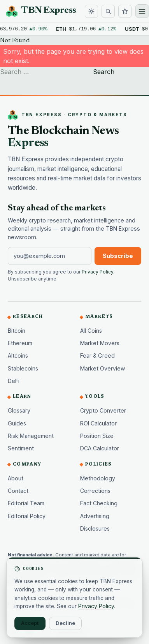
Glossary (19, 410)
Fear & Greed (97, 356)
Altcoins (18, 356)
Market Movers (100, 343)
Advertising (95, 516)
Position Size (97, 436)
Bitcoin (17, 331)
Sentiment (21, 448)
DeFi (14, 381)
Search (104, 72)
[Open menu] (142, 11)
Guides (17, 423)
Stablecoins (23, 368)
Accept (30, 623)
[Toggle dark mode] (91, 11)
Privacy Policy (97, 272)
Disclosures (95, 528)
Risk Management (31, 436)
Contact (18, 491)
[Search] (108, 11)
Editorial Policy (27, 516)
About (16, 478)
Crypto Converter (103, 410)
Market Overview (103, 368)
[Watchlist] (125, 11)
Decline (65, 623)
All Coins (91, 331)
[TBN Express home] (41, 11)
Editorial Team (26, 503)
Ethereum (20, 343)
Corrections (95, 491)
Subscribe (118, 256)
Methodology (98, 478)
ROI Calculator (98, 423)
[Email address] (50, 256)
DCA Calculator (100, 448)
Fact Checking (99, 503)
